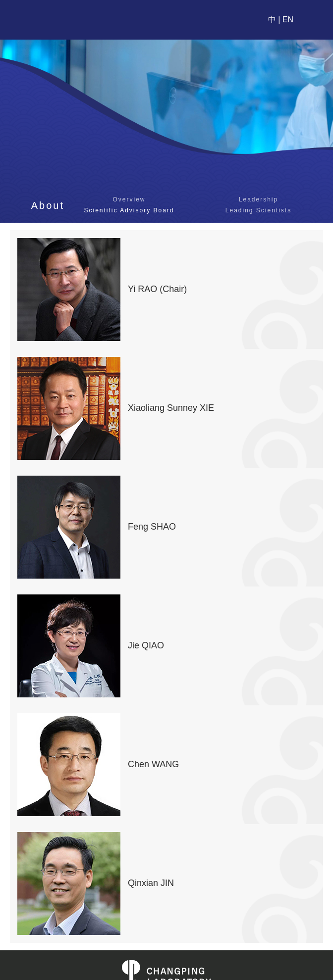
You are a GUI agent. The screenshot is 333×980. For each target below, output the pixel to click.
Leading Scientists (258, 210)
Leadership (258, 199)
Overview (129, 199)
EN (288, 20)
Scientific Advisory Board (129, 210)
